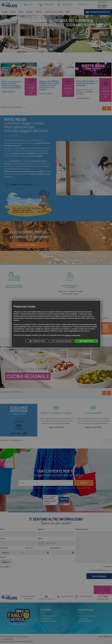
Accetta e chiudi (86, 341)
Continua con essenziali (62, 341)
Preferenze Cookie (37, 341)
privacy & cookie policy (73, 335)
